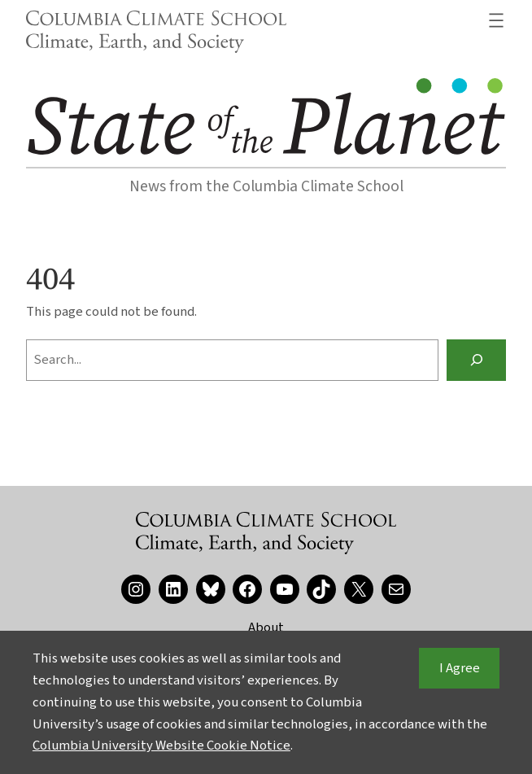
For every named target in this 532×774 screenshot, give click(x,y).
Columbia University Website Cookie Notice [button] (161, 746)
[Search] (476, 360)
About (266, 628)
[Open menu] (496, 20)
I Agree (460, 668)
